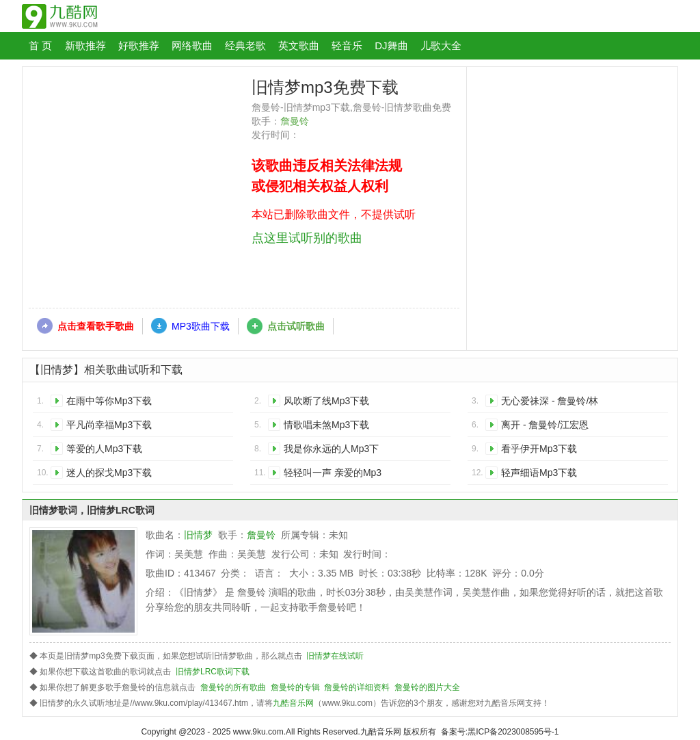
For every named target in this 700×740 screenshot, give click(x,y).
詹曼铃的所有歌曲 (233, 687)
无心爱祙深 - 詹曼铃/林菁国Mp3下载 (550, 403)
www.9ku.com (258, 732)
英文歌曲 (299, 45)
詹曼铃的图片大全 (427, 687)
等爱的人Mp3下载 (104, 449)
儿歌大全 (441, 45)
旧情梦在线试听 (335, 656)
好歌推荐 (139, 45)
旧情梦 (198, 535)
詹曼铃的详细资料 (357, 687)
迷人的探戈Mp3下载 (109, 473)
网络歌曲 (192, 45)
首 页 (40, 45)
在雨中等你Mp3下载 (109, 401)
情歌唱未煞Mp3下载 (326, 425)
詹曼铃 (295, 121)
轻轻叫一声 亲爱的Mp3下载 (333, 475)
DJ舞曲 (391, 45)
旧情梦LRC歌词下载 (213, 672)
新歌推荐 (85, 45)
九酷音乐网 (293, 703)
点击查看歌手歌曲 (96, 326)
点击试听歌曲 (296, 326)
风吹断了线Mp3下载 (326, 401)
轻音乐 (347, 45)
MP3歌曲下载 (201, 326)
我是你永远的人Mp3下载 (331, 451)
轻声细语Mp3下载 (539, 473)
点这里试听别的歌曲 (307, 238)
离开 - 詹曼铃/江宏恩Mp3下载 (545, 427)
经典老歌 (245, 45)
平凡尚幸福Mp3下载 (109, 425)
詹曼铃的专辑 (295, 687)
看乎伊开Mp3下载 (539, 449)
